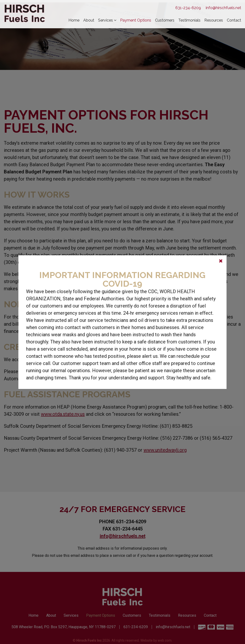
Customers (165, 20)
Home (74, 20)
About (89, 20)
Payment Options (136, 20)
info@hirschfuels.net (223, 8)
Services (106, 20)
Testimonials (189, 20)
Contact (234, 20)
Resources (214, 20)
